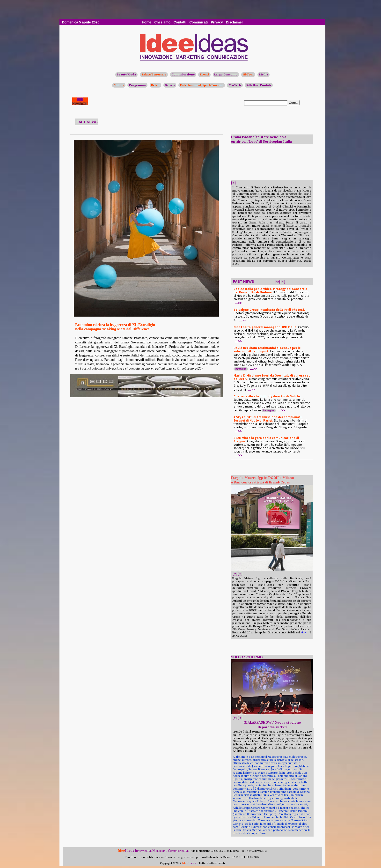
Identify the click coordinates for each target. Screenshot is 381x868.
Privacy (217, 22)
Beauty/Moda (126, 74)
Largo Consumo (226, 74)
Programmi (137, 85)
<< (278, 282)
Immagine (241, 369)
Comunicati (198, 22)
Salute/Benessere (154, 74)
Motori (119, 85)
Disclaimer (234, 22)
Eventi (204, 74)
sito (303, 632)
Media (264, 74)
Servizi (170, 85)
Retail (155, 85)
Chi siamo (162, 22)
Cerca (293, 103)
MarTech (235, 85)
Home (147, 22)
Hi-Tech (248, 74)
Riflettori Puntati (259, 85)
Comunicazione (183, 74)
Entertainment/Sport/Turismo (202, 85)
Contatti (180, 22)
